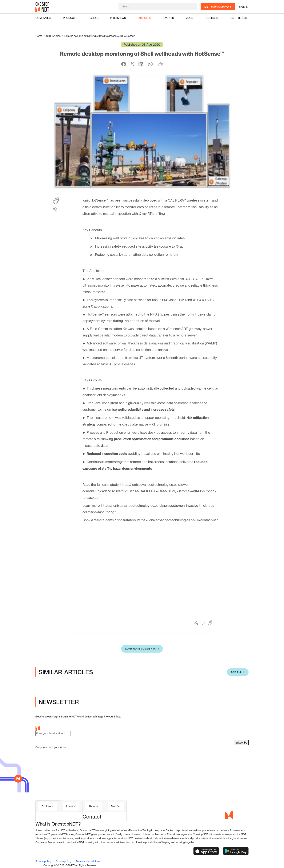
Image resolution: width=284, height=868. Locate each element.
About (92, 806)
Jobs (190, 18)
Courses (212, 18)
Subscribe (241, 743)
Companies (43, 18)
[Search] (158, 6)
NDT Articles (53, 36)
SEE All (238, 672)
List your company (218, 7)
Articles (145, 18)
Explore (46, 807)
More (114, 806)
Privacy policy (44, 862)
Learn (70, 806)
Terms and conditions (88, 862)
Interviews (118, 18)
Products (70, 18)
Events (169, 18)
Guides (94, 18)
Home (39, 36)
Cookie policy (64, 862)
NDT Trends (239, 18)
